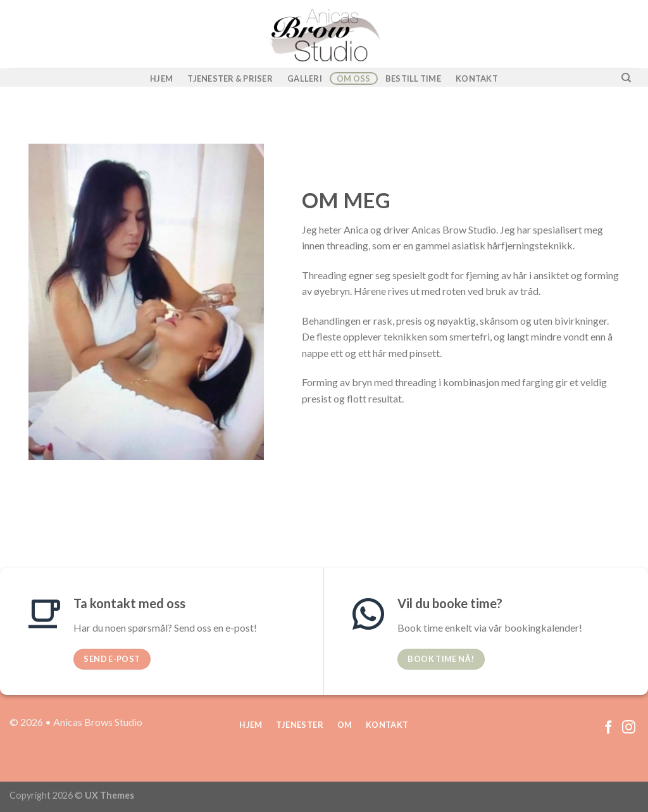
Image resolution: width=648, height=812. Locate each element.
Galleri (305, 78)
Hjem (161, 78)
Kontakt (477, 78)
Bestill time (413, 78)
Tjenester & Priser (230, 78)
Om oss (354, 78)
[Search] (626, 78)
